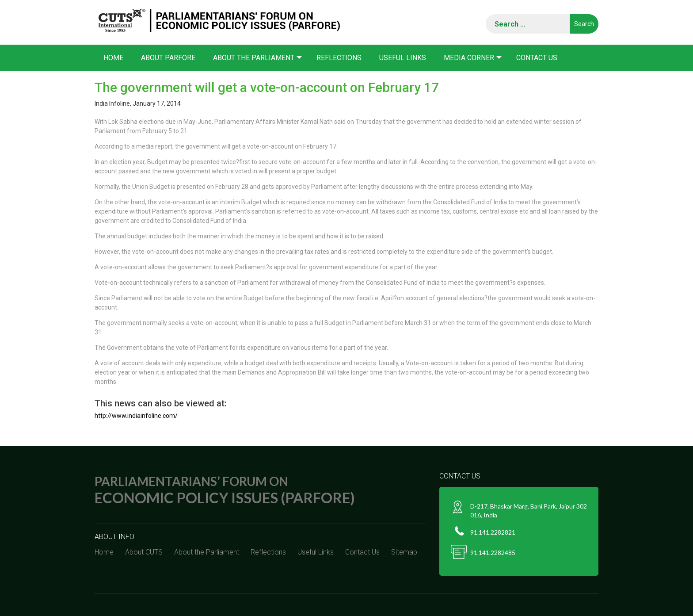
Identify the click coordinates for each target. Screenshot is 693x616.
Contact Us (537, 58)
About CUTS (144, 552)
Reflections (339, 58)
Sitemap (404, 552)
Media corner (469, 58)
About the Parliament (254, 58)
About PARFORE (168, 58)
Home (113, 58)
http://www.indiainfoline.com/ (136, 416)
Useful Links (403, 58)
